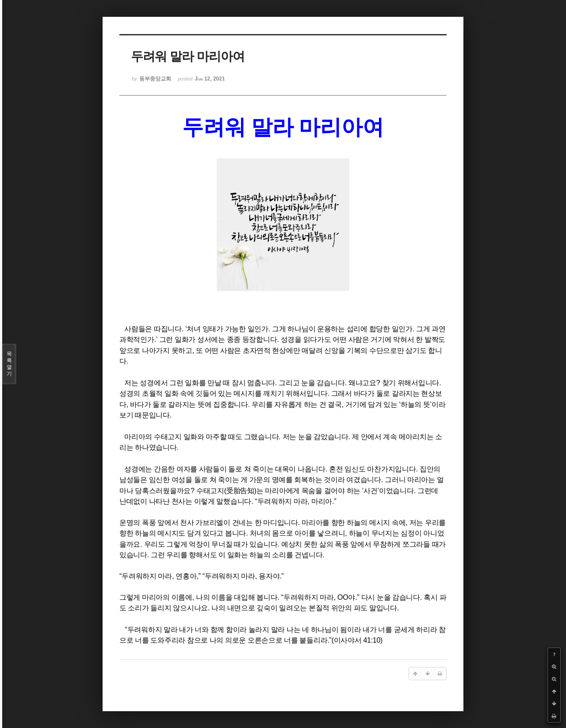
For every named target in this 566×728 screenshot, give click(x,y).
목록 (9, 364)
